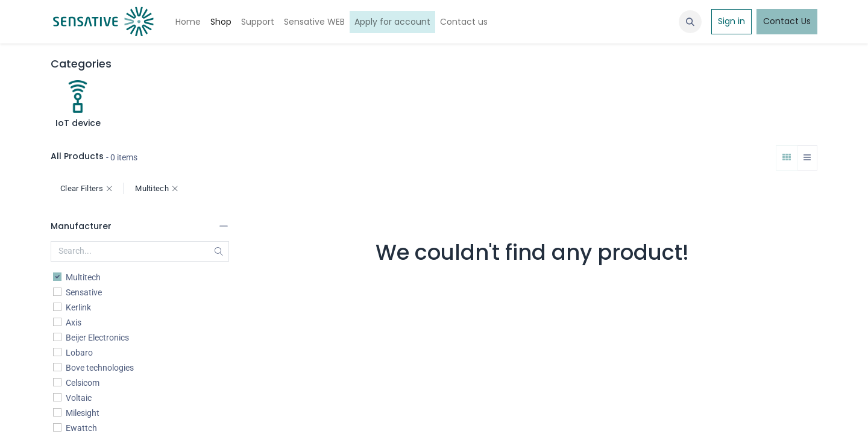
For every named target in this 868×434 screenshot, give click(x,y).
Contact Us (787, 21)
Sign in (731, 21)
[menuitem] (188, 22)
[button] (690, 22)
